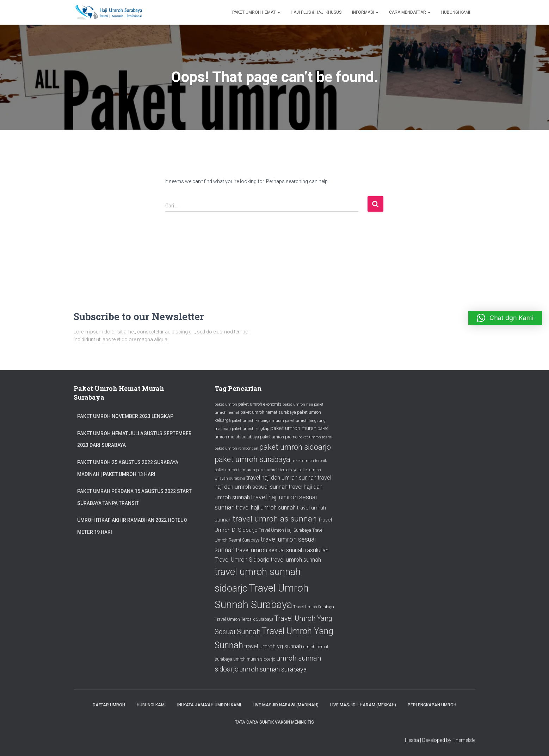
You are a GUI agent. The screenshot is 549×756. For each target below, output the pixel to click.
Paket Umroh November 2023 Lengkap (125, 416)
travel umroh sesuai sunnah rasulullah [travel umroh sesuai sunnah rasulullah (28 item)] (282, 550)
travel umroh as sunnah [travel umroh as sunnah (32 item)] (275, 519)
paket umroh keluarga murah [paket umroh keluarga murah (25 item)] (258, 421)
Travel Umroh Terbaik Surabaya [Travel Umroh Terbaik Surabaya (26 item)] (244, 619)
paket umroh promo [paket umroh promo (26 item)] (279, 437)
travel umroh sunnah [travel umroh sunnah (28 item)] (296, 560)
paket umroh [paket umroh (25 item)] (226, 404)
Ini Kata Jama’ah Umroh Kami (209, 705)
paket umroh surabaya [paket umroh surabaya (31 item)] (252, 459)
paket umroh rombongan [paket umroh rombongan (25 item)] (236, 448)
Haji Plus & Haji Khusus (316, 12)
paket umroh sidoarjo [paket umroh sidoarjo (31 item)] (295, 447)
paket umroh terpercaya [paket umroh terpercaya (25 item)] (277, 470)
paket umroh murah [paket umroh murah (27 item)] (293, 428)
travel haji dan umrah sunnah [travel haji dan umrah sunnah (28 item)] (281, 478)
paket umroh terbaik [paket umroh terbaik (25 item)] (309, 461)
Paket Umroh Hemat (256, 12)
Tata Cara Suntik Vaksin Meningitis (274, 722)
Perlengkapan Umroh (432, 705)
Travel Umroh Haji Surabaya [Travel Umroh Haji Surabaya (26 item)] (285, 530)
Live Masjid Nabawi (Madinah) (286, 705)
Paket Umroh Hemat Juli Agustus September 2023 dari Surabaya (134, 439)
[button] (505, 318)
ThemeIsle (464, 740)
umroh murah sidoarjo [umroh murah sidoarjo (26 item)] (254, 659)
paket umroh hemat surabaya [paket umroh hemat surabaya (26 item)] (268, 412)
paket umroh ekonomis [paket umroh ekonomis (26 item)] (260, 404)
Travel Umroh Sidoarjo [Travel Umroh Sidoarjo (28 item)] (242, 560)
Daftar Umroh (109, 705)
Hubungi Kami (456, 12)
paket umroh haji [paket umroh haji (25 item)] (298, 404)
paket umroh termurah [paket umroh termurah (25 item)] (235, 470)
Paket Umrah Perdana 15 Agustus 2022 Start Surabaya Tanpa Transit (134, 497)
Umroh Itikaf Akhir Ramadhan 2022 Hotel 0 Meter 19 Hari (132, 526)
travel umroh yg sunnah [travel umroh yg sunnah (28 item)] (273, 646)
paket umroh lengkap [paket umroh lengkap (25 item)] (251, 429)
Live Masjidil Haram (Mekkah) (363, 705)
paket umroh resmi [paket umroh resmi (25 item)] (315, 437)
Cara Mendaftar (410, 12)
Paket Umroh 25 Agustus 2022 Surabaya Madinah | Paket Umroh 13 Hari (128, 468)
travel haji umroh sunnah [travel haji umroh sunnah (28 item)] (266, 508)
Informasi (365, 12)
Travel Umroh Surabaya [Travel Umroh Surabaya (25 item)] (314, 607)
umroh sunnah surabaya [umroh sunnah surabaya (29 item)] (273, 669)
